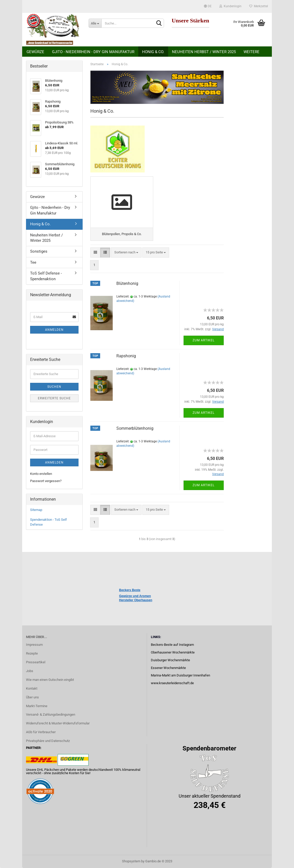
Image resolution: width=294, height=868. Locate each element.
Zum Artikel (204, 340)
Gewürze (35, 52)
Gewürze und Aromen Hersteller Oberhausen (136, 598)
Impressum (34, 645)
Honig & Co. (153, 52)
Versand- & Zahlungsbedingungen (51, 714)
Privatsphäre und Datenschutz (48, 741)
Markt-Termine (37, 706)
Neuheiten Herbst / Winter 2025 (204, 52)
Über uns (32, 697)
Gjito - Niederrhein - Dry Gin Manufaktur (93, 52)
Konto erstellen (41, 474)
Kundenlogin (230, 6)
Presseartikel (36, 662)
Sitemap (36, 510)
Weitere (252, 52)
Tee (33, 262)
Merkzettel (259, 6)
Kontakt (32, 688)
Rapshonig (126, 356)
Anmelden (54, 330)
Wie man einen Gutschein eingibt (50, 680)
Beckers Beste (130, 590)
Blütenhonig (127, 283)
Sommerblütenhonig (135, 428)
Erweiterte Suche (54, 398)
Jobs (30, 671)
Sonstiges (39, 251)
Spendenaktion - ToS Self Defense (49, 522)
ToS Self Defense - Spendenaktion (46, 276)
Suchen (54, 387)
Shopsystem (131, 861)
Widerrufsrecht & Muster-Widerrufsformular (58, 723)
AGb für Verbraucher (41, 732)
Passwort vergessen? (46, 481)
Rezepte (32, 653)
